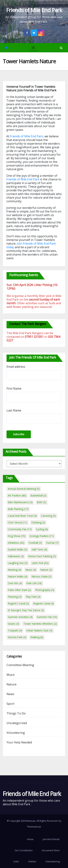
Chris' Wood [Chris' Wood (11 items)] (17, 522)
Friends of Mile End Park (34, 10)
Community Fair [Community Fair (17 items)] (20, 529)
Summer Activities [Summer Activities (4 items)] (20, 617)
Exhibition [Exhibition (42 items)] (16, 543)
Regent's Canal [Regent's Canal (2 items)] (18, 603)
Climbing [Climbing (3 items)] (38, 522)
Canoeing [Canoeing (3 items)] (48, 516)
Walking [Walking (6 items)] (37, 637)
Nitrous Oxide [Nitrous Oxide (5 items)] (42, 576)
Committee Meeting (20, 665)
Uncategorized (17, 723)
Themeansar (34, 827)
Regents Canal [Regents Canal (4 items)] (44, 603)
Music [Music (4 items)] (31, 570)
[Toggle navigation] (33, 48)
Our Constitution (24, 850)
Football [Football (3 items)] (35, 543)
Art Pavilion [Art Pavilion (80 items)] (17, 495)
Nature (12, 684)
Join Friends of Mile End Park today (31, 245)
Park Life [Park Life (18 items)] (34, 583)
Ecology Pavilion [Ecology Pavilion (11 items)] (42, 536)
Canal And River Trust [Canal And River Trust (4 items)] (22, 516)
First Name (14, 388)
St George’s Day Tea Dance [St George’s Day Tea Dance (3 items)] (26, 610)
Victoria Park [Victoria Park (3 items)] (17, 637)
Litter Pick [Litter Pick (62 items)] (40, 563)
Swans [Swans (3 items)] (14, 624)
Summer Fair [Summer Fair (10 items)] (47, 617)
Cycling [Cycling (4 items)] (42, 529)
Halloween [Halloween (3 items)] (16, 556)
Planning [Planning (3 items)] (15, 597)
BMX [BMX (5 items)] (42, 502)
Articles (32, 861)
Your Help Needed (19, 742)
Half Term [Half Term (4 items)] (39, 549)
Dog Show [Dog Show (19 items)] (17, 536)
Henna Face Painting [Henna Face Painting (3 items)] (42, 556)
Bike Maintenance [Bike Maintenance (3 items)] (20, 502)
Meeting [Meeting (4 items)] (15, 570)
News (10, 694)
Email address (16, 367)
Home (30, 839)
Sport (10, 704)
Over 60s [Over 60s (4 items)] (15, 583)
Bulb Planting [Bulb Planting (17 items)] (18, 509)
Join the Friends (51, 839)
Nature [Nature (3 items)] (46, 570)
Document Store (51, 850)
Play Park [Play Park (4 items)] (33, 597)
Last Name (14, 410)
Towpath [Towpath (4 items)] (15, 630)
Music (11, 675)
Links (16, 861)
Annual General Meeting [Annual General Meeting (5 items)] (24, 489)
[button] (61, 48)
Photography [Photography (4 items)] (45, 590)
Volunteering (16, 733)
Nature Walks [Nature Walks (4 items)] (18, 576)
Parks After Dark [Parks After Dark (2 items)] (19, 590)
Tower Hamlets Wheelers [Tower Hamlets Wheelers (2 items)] (40, 624)
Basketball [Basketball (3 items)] (38, 495)
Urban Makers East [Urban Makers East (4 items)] (39, 630)
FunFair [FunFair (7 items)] (52, 543)
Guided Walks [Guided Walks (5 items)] (18, 549)
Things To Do (16, 713)
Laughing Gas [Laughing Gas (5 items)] (18, 563)
